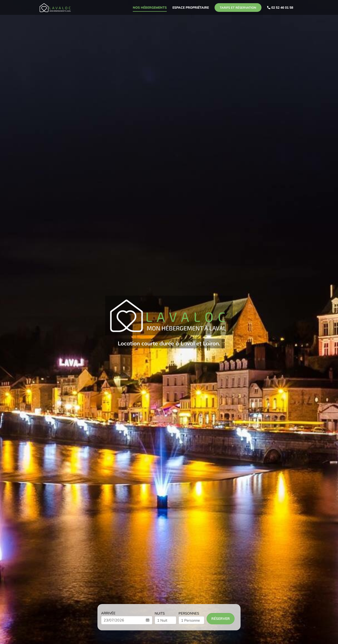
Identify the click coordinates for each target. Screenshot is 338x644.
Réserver (221, 619)
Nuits (160, 613)
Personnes (189, 613)
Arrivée (108, 613)
